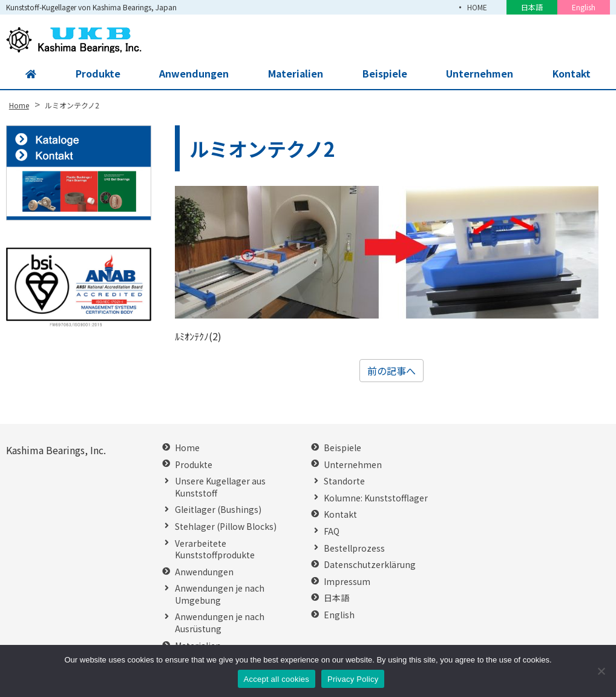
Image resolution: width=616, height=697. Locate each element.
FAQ (332, 531)
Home (187, 448)
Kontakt (571, 74)
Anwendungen (193, 74)
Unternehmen (479, 74)
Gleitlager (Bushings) (218, 510)
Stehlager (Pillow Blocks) (226, 527)
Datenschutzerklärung (370, 565)
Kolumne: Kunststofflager (376, 498)
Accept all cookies (277, 679)
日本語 (532, 7)
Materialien (295, 74)
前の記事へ (392, 371)
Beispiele (384, 74)
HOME (477, 7)
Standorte (344, 481)
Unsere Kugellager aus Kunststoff (220, 487)
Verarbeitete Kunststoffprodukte (215, 550)
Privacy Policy (353, 679)
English (584, 7)
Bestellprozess (354, 548)
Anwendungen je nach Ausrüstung (220, 623)
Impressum (347, 582)
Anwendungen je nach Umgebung (220, 594)
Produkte (97, 74)
